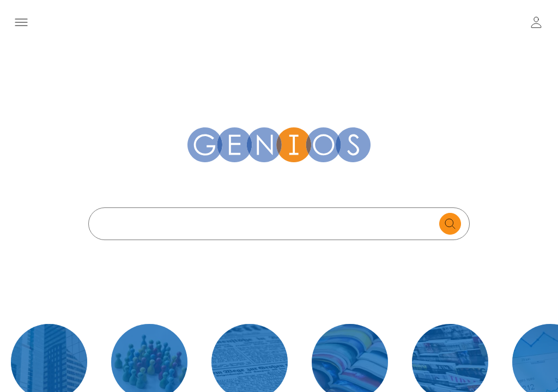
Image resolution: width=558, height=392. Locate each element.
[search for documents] (450, 224)
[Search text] (267, 224)
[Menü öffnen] (22, 22)
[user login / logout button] (536, 22)
